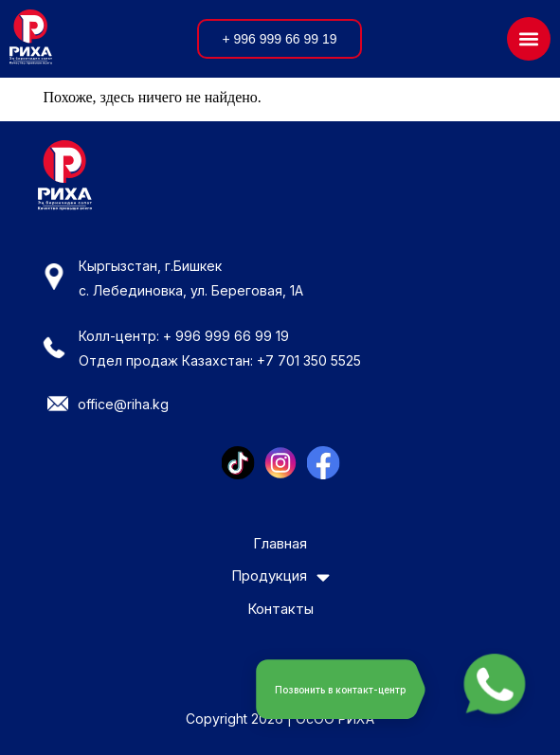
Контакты (280, 610)
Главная (280, 544)
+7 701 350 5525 (309, 360)
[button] (529, 39)
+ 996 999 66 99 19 (226, 336)
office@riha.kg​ (123, 404)
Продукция (280, 577)
